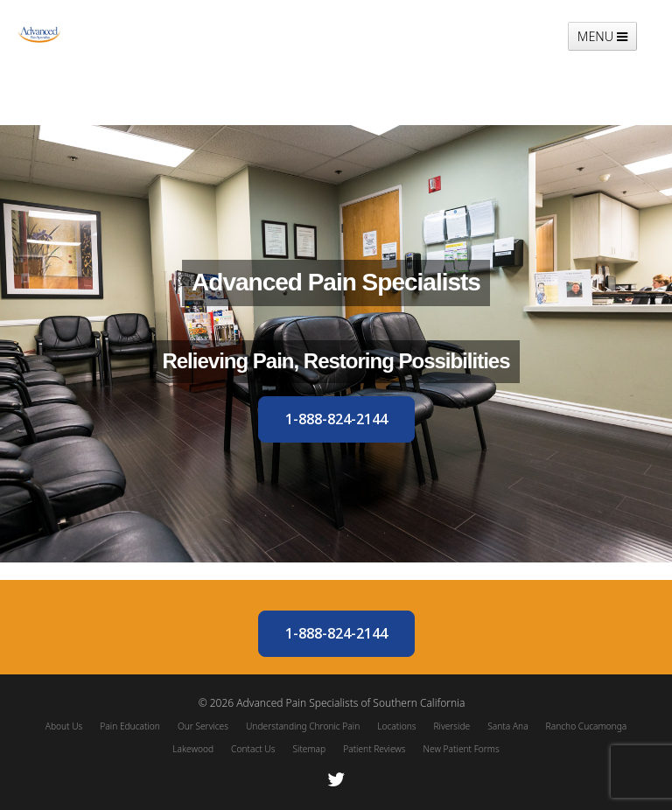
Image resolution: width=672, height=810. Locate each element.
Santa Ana (507, 726)
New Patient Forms (462, 749)
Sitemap (309, 749)
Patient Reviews (374, 749)
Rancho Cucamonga (587, 726)
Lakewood (193, 749)
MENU (602, 36)
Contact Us (253, 749)
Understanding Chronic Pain (303, 726)
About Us (64, 726)
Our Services (203, 726)
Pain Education (130, 726)
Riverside (451, 726)
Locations (396, 726)
